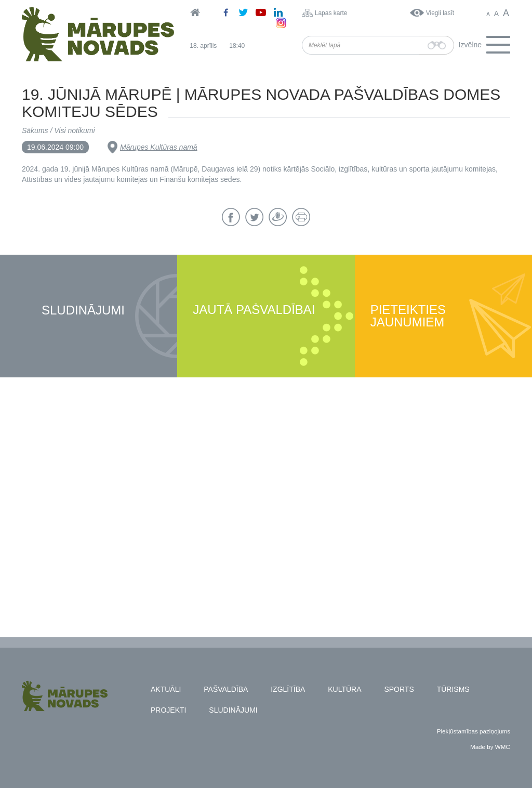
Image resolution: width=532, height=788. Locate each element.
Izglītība (288, 689)
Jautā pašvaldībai (254, 310)
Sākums (35, 130)
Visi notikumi (74, 130)
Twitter (254, 217)
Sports (399, 689)
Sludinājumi (83, 311)
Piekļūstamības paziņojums (474, 731)
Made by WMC (490, 747)
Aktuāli (166, 689)
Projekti (168, 710)
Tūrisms (453, 689)
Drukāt (301, 217)
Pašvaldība (226, 689)
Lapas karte (331, 13)
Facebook (231, 217)
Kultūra (344, 689)
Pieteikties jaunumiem (408, 316)
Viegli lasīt (440, 13)
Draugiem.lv (278, 217)
